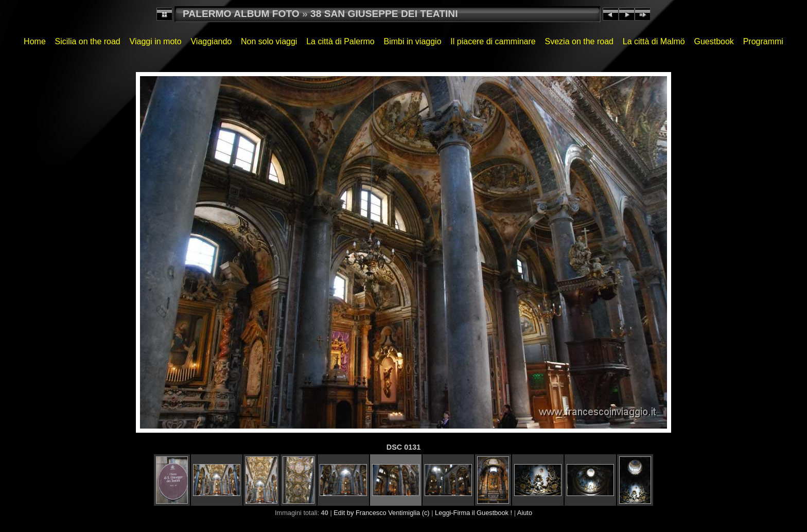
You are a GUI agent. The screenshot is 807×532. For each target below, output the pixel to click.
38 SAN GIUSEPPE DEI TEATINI (384, 14)
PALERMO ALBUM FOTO (241, 14)
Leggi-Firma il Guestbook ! (473, 513)
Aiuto (525, 513)
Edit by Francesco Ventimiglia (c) (381, 513)
